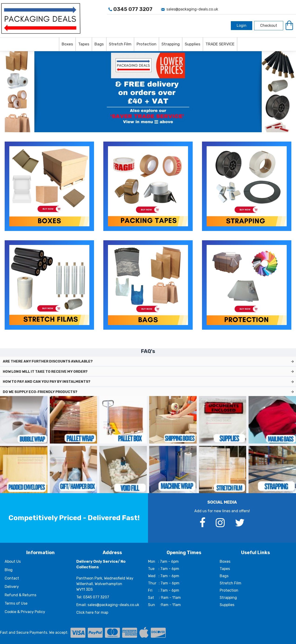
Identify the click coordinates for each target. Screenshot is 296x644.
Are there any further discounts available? (48, 361)
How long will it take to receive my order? (45, 372)
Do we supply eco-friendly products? (40, 392)
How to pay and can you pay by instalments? (47, 382)
